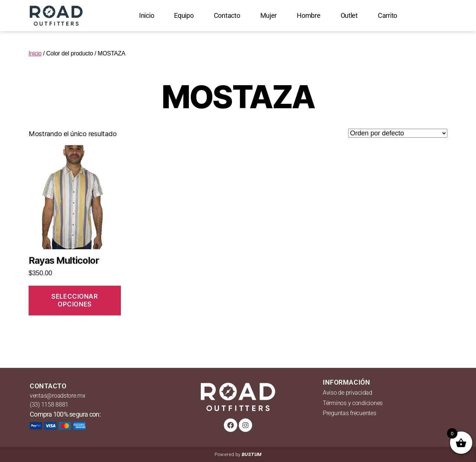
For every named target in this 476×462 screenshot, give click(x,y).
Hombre (308, 15)
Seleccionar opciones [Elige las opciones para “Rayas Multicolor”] (75, 300)
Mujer (269, 15)
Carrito (387, 15)
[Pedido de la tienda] (398, 133)
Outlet (349, 15)
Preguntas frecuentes (350, 413)
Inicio (147, 15)
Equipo (184, 15)
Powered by (238, 454)
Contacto (227, 15)
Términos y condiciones (353, 403)
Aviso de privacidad (348, 393)
